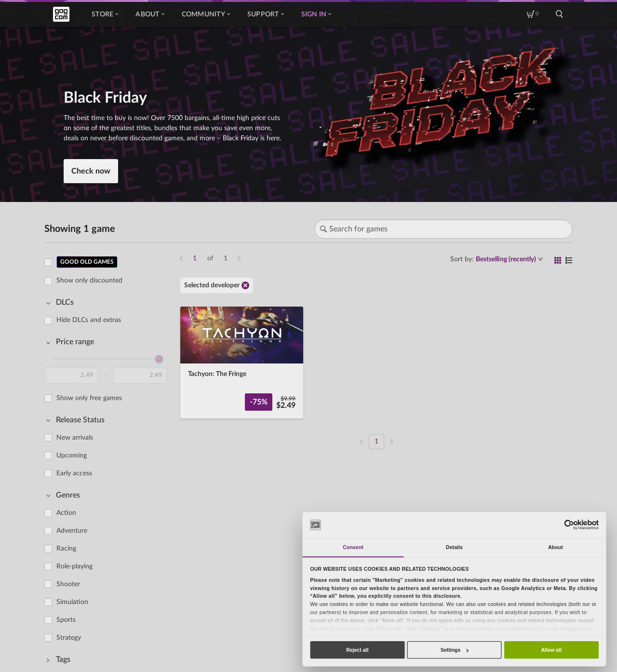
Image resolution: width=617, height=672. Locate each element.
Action (66, 513)
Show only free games (89, 398)
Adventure (72, 531)
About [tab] (556, 547)
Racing (66, 549)
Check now (91, 171)
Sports (66, 620)
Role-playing (74, 566)
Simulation (72, 602)
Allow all (551, 650)
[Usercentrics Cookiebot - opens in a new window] (569, 525)
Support (266, 14)
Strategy (69, 638)
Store (105, 14)
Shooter (68, 584)
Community (206, 14)
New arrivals (75, 438)
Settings (455, 650)
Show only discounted (89, 281)
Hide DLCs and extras (89, 320)
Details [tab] (454, 547)
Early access (74, 473)
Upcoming (72, 456)
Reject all (357, 650)
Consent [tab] (353, 547)
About (150, 14)
